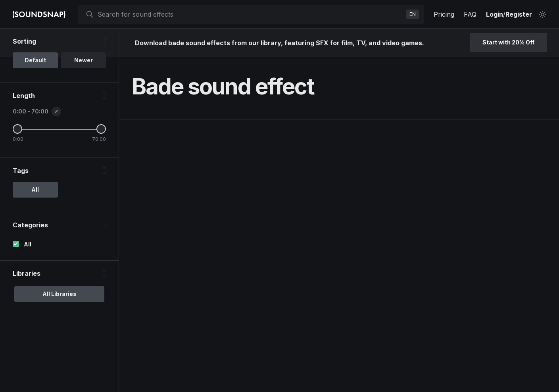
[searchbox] (250, 14)
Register (519, 14)
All (28, 244)
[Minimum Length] (17, 129)
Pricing (444, 14)
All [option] (35, 189)
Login (495, 14)
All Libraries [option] (60, 294)
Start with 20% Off (508, 42)
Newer (84, 60)
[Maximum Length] (101, 129)
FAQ (470, 14)
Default (35, 60)
